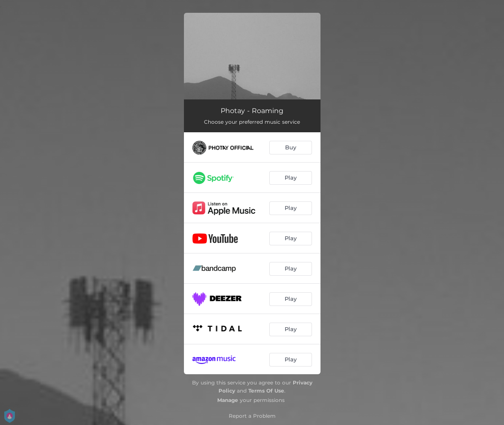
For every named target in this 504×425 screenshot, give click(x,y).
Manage (228, 400)
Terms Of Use (266, 391)
